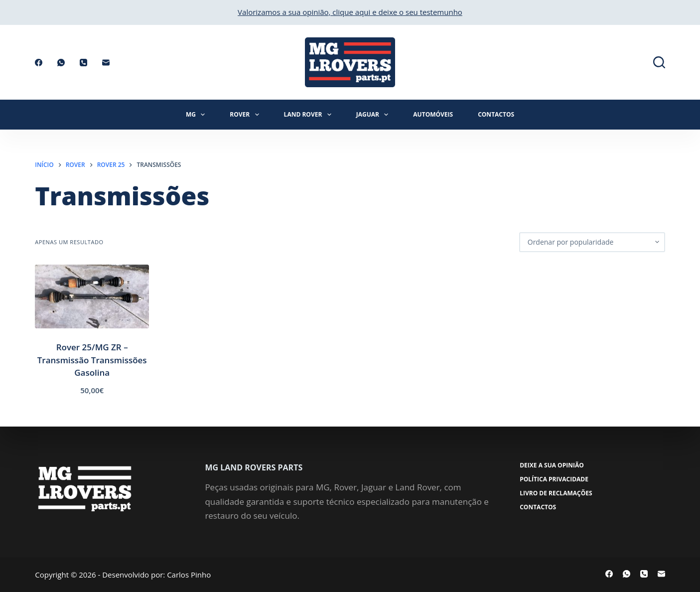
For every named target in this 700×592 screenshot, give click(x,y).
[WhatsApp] (61, 63)
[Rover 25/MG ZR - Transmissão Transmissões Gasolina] (92, 297)
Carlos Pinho (189, 575)
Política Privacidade (555, 479)
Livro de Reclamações (556, 493)
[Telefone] (83, 63)
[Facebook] (39, 63)
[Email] (106, 63)
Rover (246, 115)
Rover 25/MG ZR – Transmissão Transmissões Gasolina (92, 360)
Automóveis (433, 114)
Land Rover (310, 115)
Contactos (496, 114)
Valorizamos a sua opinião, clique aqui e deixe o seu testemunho (350, 12)
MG (197, 115)
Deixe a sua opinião (552, 465)
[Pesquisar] (659, 62)
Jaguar (374, 115)
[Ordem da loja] (592, 242)
